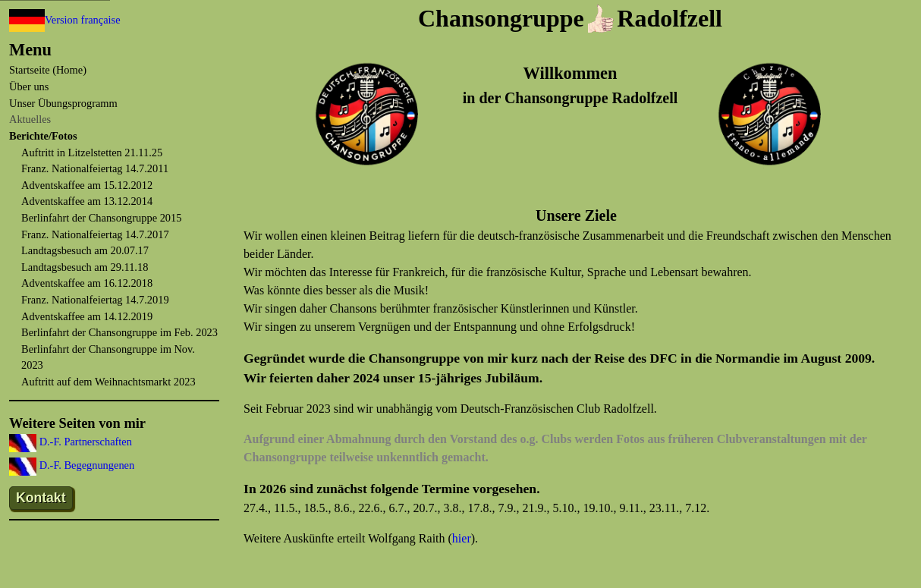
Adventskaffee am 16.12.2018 (87, 283)
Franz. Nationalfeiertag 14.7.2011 (95, 168)
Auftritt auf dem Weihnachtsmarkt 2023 (108, 382)
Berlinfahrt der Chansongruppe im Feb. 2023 (119, 332)
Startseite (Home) (48, 70)
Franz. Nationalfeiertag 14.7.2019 (95, 300)
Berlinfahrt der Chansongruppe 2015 (101, 218)
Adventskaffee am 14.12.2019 (87, 316)
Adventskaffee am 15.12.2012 (87, 185)
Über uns (29, 86)
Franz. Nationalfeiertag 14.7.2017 (95, 234)
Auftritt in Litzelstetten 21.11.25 (92, 153)
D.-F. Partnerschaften (84, 442)
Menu (30, 50)
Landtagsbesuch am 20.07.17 (85, 250)
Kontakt (41, 498)
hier (462, 538)
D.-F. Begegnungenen (85, 465)
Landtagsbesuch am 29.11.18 (85, 267)
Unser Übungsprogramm (63, 103)
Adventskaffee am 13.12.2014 (87, 201)
